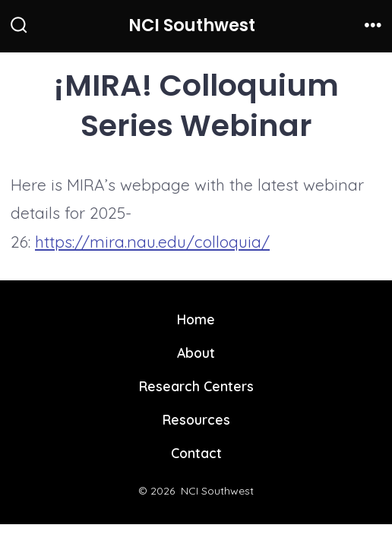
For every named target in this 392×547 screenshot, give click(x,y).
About (196, 353)
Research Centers (196, 386)
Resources (196, 419)
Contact (196, 453)
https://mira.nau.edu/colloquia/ (152, 242)
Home (196, 319)
